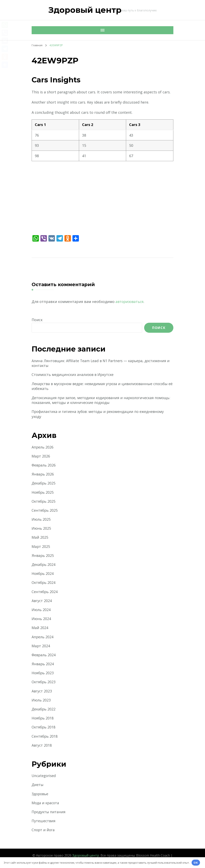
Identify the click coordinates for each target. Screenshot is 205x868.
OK (196, 863)
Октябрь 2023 (44, 682)
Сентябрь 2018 (45, 736)
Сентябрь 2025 (45, 511)
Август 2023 (42, 691)
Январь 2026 (43, 474)
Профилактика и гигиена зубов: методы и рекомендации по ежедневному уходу (99, 414)
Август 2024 (42, 601)
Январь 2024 (43, 664)
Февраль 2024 (44, 655)
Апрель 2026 (43, 447)
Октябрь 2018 (44, 727)
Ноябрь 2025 (43, 492)
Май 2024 (40, 628)
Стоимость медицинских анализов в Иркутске (74, 375)
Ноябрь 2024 (43, 574)
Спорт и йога (44, 830)
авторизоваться (130, 302)
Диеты (38, 785)
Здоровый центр (85, 10)
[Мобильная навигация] (36, 30)
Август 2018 (42, 746)
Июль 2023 (41, 700)
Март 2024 (41, 646)
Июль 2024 (41, 610)
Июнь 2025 (41, 529)
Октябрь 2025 (44, 502)
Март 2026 (41, 456)
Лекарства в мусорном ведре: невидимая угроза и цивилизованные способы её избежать (102, 386)
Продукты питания (49, 812)
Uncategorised (44, 776)
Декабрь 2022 (44, 709)
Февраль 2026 (44, 465)
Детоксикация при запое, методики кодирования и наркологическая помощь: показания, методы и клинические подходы (95, 400)
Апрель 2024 (43, 637)
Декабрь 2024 (44, 565)
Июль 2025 (41, 520)
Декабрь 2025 (44, 483)
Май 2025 (40, 538)
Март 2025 (41, 547)
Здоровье (40, 794)
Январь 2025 (43, 556)
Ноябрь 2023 (43, 673)
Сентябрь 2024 (45, 592)
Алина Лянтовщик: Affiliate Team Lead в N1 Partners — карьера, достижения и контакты (102, 363)
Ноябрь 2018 (43, 718)
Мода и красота (46, 803)
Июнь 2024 (41, 619)
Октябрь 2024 (44, 583)
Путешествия (44, 821)
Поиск (37, 320)
